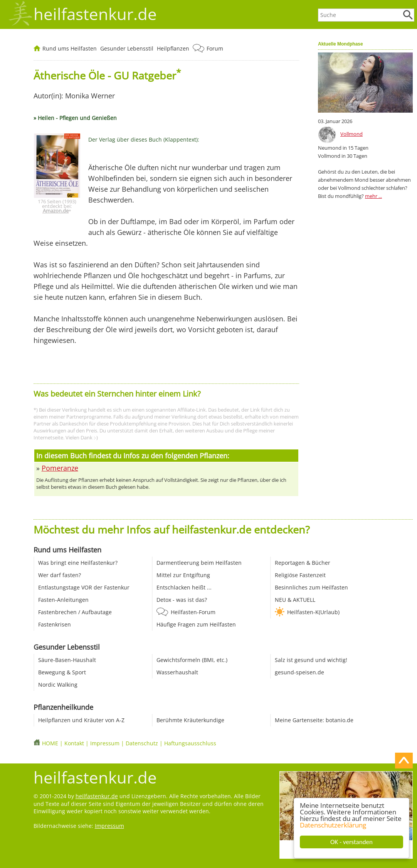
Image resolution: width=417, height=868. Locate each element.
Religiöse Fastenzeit (300, 575)
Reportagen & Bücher (303, 563)
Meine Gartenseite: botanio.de (314, 720)
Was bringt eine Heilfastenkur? (78, 563)
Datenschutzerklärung (333, 825)
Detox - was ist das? (182, 600)
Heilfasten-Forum (193, 612)
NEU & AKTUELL (295, 600)
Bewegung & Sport (62, 672)
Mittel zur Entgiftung (183, 575)
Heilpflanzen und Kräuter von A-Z (81, 720)
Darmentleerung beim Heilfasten (199, 563)
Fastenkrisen (55, 624)
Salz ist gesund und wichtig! (311, 660)
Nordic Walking (58, 685)
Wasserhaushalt (177, 672)
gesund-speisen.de (299, 672)
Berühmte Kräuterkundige (190, 720)
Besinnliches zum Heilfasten (311, 587)
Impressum (105, 743)
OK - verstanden (351, 842)
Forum (215, 48)
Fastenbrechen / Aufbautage (75, 612)
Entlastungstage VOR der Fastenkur (84, 587)
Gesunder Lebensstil (127, 48)
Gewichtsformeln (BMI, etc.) (192, 660)
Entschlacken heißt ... (184, 587)
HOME (50, 743)
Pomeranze (60, 468)
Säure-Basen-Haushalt (67, 660)
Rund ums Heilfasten (70, 48)
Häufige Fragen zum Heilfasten (196, 624)
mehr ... (373, 196)
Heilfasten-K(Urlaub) (313, 612)
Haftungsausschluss (190, 743)
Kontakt (74, 743)
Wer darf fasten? (60, 575)
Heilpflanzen (173, 48)
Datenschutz (142, 743)
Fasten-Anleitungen (63, 600)
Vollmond (351, 134)
